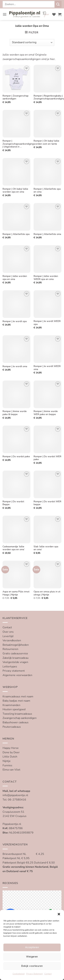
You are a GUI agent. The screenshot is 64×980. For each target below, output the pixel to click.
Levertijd (8, 636)
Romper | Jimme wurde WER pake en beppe (46, 413)
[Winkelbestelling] (32, 43)
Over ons (8, 632)
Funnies (7, 765)
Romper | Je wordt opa (15, 321)
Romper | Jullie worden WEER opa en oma (46, 278)
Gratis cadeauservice (15, 654)
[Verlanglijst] (54, 14)
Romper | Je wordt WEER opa (47, 323)
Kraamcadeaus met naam (18, 697)
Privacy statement (14, 671)
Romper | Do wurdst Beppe (13, 503)
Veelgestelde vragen (15, 662)
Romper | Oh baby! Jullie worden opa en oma (15, 190)
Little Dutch (10, 757)
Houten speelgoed (14, 709)
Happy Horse (11, 748)
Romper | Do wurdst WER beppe (47, 503)
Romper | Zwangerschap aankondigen (16, 97)
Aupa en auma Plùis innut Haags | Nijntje (16, 593)
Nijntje (7, 761)
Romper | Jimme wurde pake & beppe (15, 413)
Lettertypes (10, 667)
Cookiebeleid (19, 974)
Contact (48, 974)
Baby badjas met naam (16, 701)
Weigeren (32, 957)
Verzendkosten (12, 640)
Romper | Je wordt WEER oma (47, 368)
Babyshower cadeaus (16, 722)
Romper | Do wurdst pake (16, 457)
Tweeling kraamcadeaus (17, 714)
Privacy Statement (34, 974)
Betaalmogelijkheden (16, 645)
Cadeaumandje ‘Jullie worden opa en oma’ (14, 548)
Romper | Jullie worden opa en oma (15, 278)
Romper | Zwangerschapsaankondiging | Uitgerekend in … (18, 144)
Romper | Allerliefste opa (16, 234)
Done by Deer (11, 752)
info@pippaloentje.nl (15, 795)
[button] (59, 914)
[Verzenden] (58, 4)
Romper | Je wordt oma (15, 366)
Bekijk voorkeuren (32, 966)
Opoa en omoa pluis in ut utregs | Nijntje (47, 593)
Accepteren (32, 947)
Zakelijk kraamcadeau (16, 658)
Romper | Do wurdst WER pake (47, 458)
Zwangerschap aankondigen (20, 718)
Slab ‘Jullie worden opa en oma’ (46, 548)
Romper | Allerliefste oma (47, 234)
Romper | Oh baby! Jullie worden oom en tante (46, 142)
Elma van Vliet (11, 770)
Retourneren (10, 649)
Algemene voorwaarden (17, 675)
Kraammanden (11, 705)
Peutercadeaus (12, 727)
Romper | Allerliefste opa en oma (47, 190)
